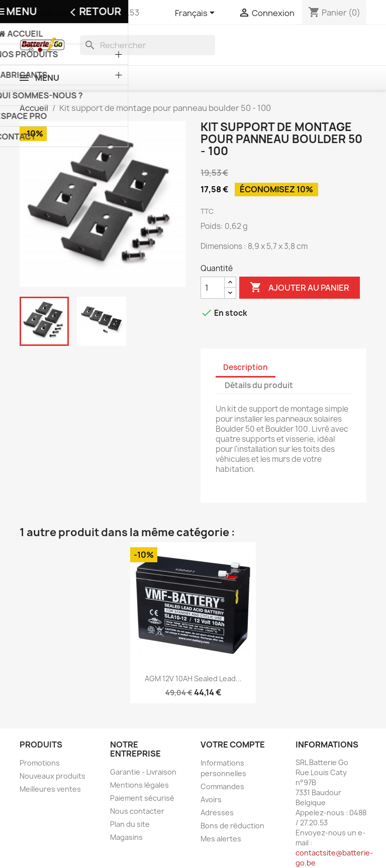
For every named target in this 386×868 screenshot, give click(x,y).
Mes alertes (221, 839)
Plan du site (130, 824)
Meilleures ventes (50, 789)
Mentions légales (139, 785)
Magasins (126, 837)
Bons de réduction (232, 826)
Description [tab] (246, 367)
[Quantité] (213, 288)
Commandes (222, 786)
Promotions (40, 763)
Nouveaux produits (53, 776)
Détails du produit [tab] (259, 385)
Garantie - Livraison (143, 772)
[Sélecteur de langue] (197, 14)
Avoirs (211, 799)
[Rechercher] (148, 45)
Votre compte (233, 745)
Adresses (217, 813)
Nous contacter (137, 811)
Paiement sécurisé (142, 798)
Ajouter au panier (300, 288)
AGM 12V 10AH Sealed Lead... (193, 678)
